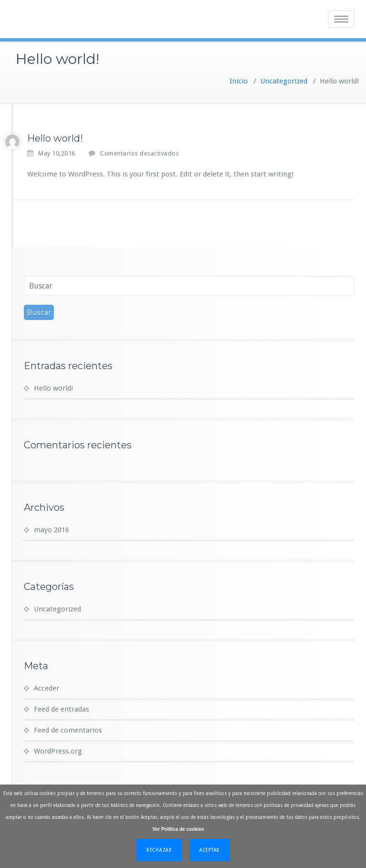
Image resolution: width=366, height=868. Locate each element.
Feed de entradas (61, 709)
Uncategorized (284, 81)
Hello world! (53, 388)
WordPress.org (58, 751)
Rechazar (159, 850)
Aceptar (209, 850)
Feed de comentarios (68, 730)
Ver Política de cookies (178, 829)
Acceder (46, 688)
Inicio (239, 81)
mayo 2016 (51, 530)
